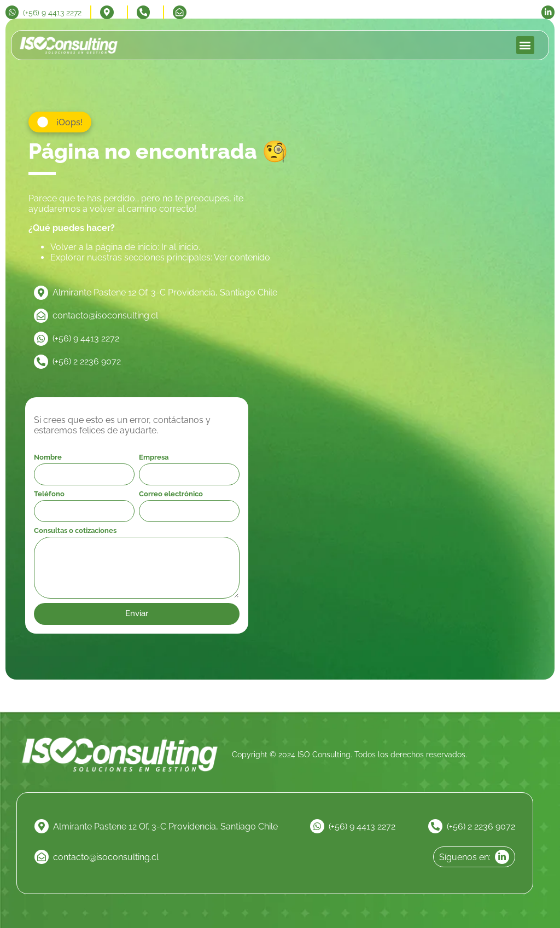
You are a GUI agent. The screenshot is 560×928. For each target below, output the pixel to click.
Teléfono (49, 494)
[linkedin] (546, 12)
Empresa (154, 457)
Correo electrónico (171, 494)
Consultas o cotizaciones (75, 530)
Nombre (48, 457)
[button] (525, 45)
